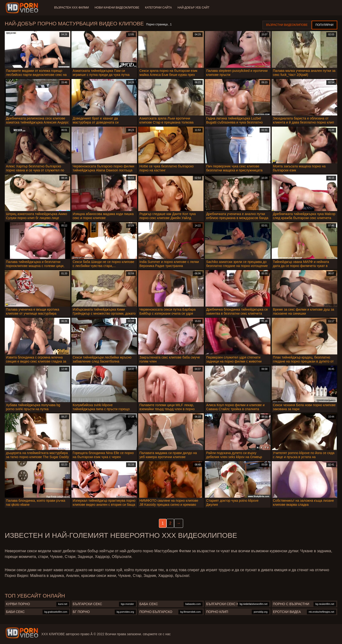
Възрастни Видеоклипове (287, 25)
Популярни (324, 25)
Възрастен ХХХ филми (71, 8)
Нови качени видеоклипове (117, 8)
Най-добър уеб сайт (194, 8)
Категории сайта (158, 8)
